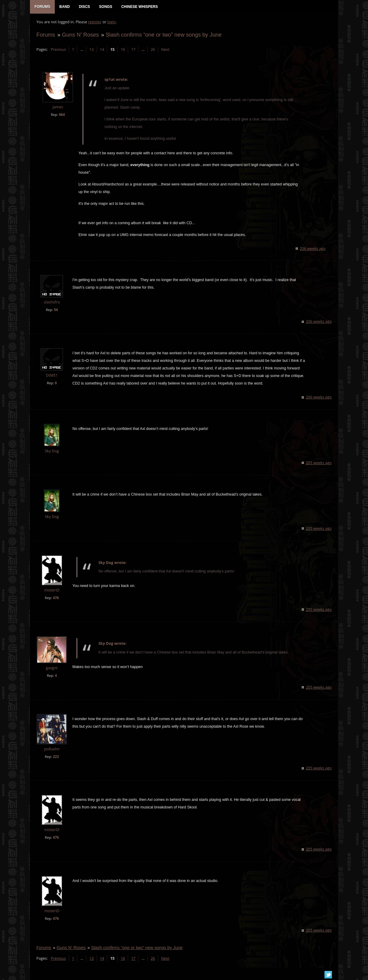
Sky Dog (52, 452)
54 (56, 311)
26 (153, 50)
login (111, 23)
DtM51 (51, 376)
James (57, 108)
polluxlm (52, 750)
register (95, 23)
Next (165, 50)
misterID (51, 591)
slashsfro (52, 303)
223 (55, 757)
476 (55, 598)
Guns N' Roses (80, 35)
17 (133, 50)
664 (61, 115)
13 (91, 50)
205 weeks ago (319, 464)
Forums (45, 35)
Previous (58, 50)
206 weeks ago (313, 249)
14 (102, 50)
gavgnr (51, 669)
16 (123, 50)
